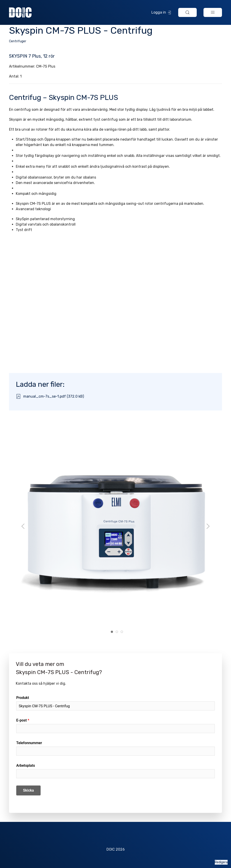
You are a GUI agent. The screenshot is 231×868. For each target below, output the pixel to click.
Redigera (221, 862)
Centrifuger (18, 41)
